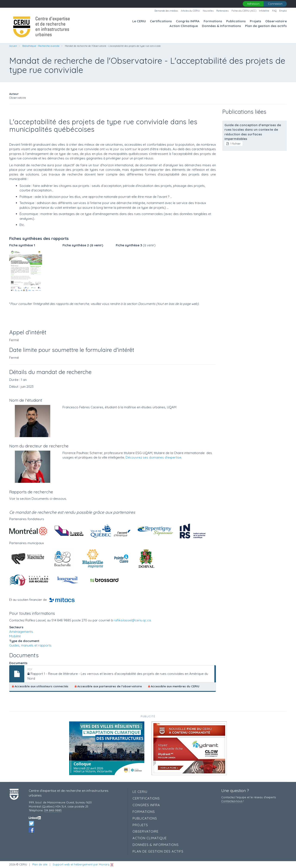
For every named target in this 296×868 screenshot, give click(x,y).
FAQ (274, 11)
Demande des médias (166, 11)
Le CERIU (139, 21)
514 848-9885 (53, 810)
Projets (256, 21)
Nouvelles (208, 11)
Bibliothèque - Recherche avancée (41, 46)
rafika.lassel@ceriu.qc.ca (132, 620)
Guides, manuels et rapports (30, 645)
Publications (236, 21)
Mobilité (15, 636)
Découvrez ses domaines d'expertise (153, 457)
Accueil (13, 46)
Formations (213, 21)
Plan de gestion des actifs (266, 26)
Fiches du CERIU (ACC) (244, 11)
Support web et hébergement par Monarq (83, 864)
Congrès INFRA (188, 21)
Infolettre (264, 11)
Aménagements (21, 632)
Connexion (275, 4)
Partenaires (222, 11)
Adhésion (253, 4)
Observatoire (276, 21)
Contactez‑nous (232, 801)
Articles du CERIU (190, 11)
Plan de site (40, 864)
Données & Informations (221, 26)
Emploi (283, 11)
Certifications (161, 21)
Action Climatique (184, 26)
